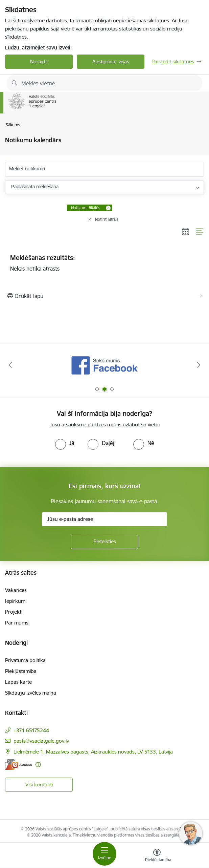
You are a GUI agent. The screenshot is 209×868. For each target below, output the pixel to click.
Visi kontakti (39, 785)
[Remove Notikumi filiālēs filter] (108, 208)
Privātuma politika (25, 660)
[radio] (65, 443)
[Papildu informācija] (38, 765)
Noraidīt (39, 61)
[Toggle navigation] (104, 854)
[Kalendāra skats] (186, 231)
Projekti (14, 612)
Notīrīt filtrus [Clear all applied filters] (107, 219)
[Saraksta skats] (200, 231)
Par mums (17, 623)
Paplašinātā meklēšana (35, 187)
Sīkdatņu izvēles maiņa (31, 693)
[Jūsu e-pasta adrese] (104, 519)
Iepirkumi (16, 601)
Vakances (16, 590)
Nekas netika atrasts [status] (104, 263)
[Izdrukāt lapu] (104, 296)
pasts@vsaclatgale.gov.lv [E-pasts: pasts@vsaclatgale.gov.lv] (41, 741)
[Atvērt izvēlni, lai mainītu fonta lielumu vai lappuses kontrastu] (157, 856)
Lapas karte (18, 682)
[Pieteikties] (104, 542)
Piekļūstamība (21, 671)
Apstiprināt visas (111, 61)
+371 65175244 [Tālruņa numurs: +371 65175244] (31, 730)
